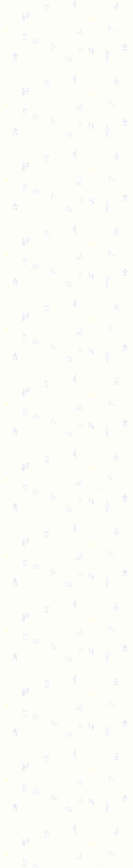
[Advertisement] (66, 30)
